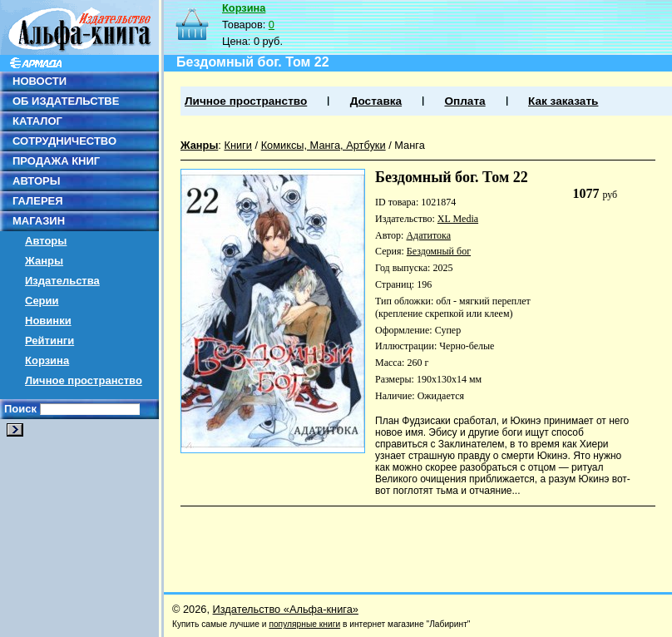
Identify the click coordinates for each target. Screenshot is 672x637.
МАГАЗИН (39, 221)
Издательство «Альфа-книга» (286, 609)
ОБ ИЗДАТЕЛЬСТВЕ (66, 101)
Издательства (62, 281)
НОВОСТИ (40, 81)
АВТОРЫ (36, 181)
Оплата (464, 101)
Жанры (44, 261)
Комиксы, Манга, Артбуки (324, 145)
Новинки (48, 321)
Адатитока (428, 235)
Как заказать (563, 101)
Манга (410, 145)
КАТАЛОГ (37, 121)
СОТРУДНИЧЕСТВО (64, 141)
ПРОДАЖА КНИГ (56, 161)
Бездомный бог (439, 251)
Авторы (46, 241)
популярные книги (304, 624)
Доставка (376, 101)
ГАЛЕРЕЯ (38, 201)
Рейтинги (49, 341)
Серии (42, 301)
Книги (238, 145)
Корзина (47, 360)
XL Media (458, 219)
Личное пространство (84, 380)
